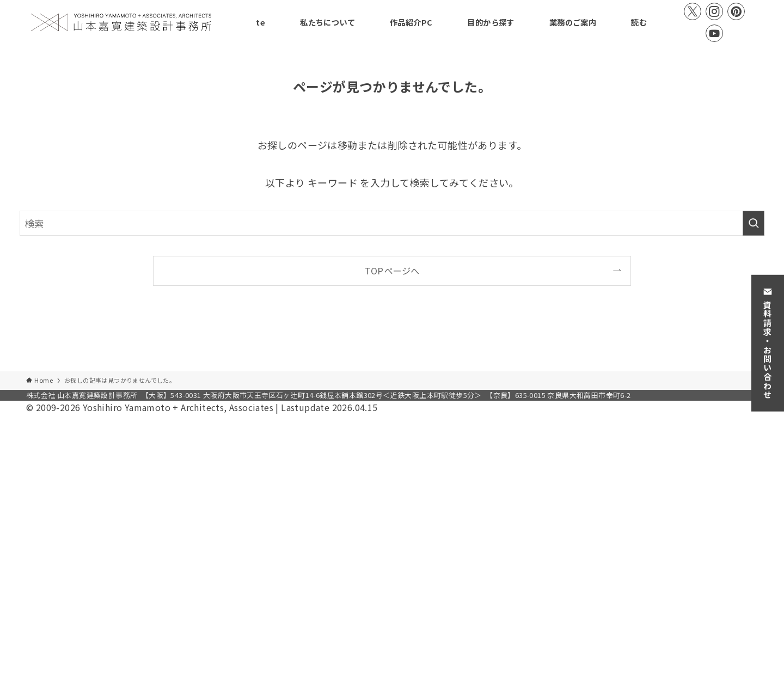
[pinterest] (736, 11)
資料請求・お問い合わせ (768, 343)
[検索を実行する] (754, 223)
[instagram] (714, 11)
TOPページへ (392, 271)
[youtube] (714, 33)
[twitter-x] (693, 11)
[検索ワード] (392, 223)
